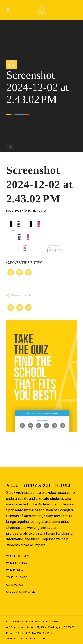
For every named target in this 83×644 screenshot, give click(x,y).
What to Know (17, 563)
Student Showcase (20, 592)
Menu (75, 10)
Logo (42, 10)
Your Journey (16, 577)
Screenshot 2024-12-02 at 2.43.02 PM (39, 184)
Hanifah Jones (37, 211)
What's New (15, 570)
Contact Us (15, 585)
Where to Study (18, 556)
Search (9, 10)
